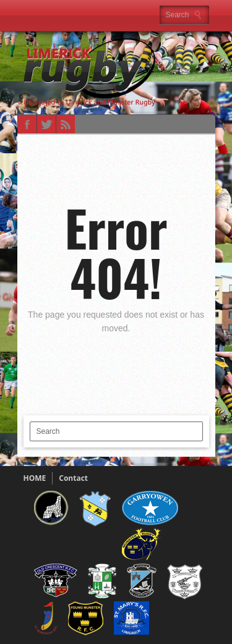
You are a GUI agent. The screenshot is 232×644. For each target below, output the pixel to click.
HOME (35, 478)
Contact (73, 478)
